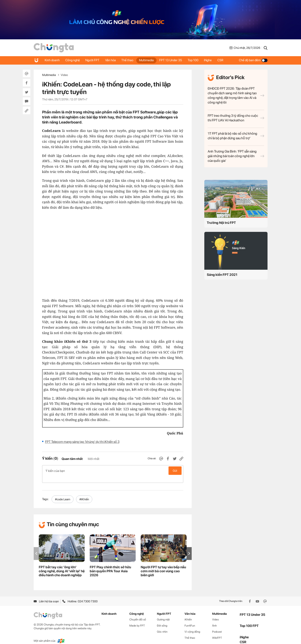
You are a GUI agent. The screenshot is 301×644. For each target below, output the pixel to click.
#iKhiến (84, 493)
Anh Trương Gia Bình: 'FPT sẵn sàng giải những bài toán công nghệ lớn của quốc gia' (236, 156)
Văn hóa (113, 60)
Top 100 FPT (249, 619)
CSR (227, 60)
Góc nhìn (162, 625)
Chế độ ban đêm (253, 60)
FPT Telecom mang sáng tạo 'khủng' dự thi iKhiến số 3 (82, 442)
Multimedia (150, 60)
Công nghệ (74, 60)
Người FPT (94, 60)
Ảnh (214, 619)
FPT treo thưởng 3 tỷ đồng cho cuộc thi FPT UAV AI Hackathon (236, 118)
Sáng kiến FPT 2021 (222, 275)
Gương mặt (163, 613)
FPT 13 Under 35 (175, 60)
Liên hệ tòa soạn (46, 595)
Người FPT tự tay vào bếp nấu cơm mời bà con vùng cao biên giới (163, 564)
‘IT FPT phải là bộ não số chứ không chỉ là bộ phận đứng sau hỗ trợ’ (236, 136)
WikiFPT (217, 631)
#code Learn (63, 493)
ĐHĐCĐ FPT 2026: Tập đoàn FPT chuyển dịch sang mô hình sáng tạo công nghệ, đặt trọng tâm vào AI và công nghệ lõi (236, 95)
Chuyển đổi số (138, 613)
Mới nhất (94, 459)
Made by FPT (137, 619)
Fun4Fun (190, 619)
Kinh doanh (53, 60)
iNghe (214, 60)
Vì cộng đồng (192, 625)
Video (64, 75)
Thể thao (131, 60)
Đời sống (162, 619)
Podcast (217, 625)
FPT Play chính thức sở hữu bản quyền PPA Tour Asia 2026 (110, 564)
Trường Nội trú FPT (221, 223)
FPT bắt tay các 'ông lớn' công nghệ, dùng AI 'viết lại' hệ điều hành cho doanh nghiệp (62, 564)
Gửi (175, 471)
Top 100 (199, 60)
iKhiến (188, 613)
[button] (189, 547)
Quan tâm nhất (72, 459)
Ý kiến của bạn (113, 471)
